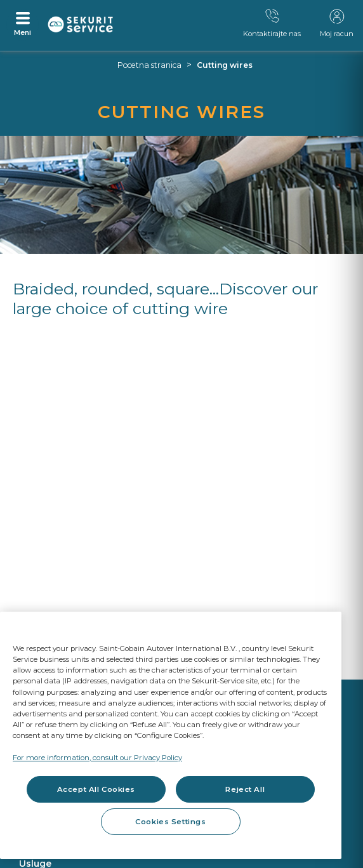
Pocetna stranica (149, 65)
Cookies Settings (170, 822)
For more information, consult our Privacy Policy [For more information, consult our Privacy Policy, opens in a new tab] (97, 758)
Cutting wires (225, 65)
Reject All (245, 789)
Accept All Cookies (96, 789)
